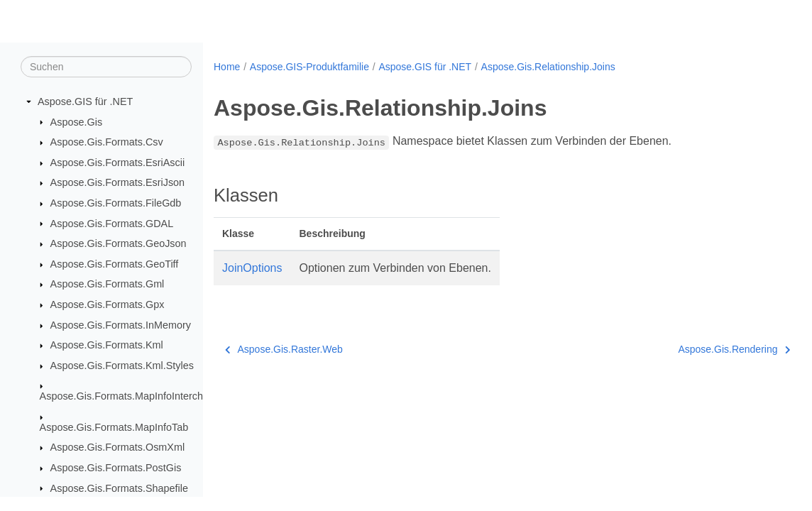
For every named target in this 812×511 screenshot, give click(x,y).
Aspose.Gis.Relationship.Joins (548, 67)
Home (227, 67)
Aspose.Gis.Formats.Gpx (108, 304)
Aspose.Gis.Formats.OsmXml (118, 447)
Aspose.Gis (77, 122)
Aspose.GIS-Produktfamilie (309, 67)
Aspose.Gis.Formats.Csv (107, 142)
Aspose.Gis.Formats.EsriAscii (118, 163)
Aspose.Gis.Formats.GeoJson (119, 243)
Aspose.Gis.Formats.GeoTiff (115, 264)
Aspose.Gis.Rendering (693, 349)
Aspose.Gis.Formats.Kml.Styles (122, 366)
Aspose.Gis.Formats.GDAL (112, 224)
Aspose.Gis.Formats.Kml (107, 345)
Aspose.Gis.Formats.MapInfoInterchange (133, 396)
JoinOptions (252, 268)
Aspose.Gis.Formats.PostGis (116, 468)
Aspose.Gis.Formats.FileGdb (116, 203)
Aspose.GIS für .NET (85, 101)
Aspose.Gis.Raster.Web (284, 349)
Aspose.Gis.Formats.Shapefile (119, 488)
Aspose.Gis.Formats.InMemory (121, 325)
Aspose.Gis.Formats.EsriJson (118, 182)
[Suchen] (106, 67)
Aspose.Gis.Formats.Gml (108, 284)
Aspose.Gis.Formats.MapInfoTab (114, 427)
